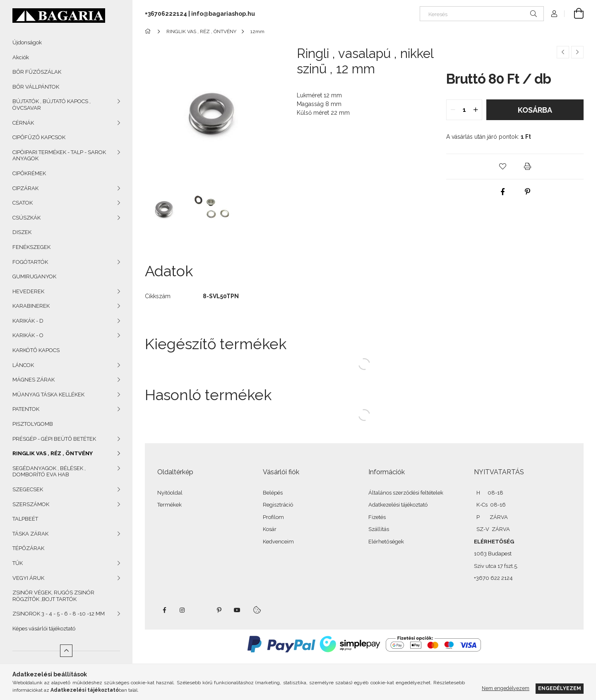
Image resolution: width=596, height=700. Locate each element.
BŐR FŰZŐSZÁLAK (37, 72)
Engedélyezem (560, 688)
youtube (237, 610)
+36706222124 (166, 14)
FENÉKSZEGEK (31, 247)
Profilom (273, 517)
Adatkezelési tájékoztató (398, 505)
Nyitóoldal (170, 493)
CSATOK (23, 203)
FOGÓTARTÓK (30, 262)
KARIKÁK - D (28, 321)
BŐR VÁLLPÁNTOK (36, 87)
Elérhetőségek (386, 542)
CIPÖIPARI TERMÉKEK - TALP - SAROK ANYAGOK (59, 156)
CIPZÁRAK (25, 188)
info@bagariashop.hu (223, 14)
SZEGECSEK (28, 489)
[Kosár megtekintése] (574, 14)
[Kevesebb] (66, 651)
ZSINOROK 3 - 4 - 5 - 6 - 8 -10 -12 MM (59, 614)
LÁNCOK (23, 365)
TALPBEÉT (25, 519)
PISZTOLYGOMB (33, 424)
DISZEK (22, 232)
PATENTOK (26, 409)
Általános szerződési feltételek (406, 493)
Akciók (21, 57)
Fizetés (377, 517)
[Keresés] (482, 14)
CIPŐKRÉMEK (29, 173)
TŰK (18, 563)
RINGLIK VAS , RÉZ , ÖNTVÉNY (53, 453)
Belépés (273, 493)
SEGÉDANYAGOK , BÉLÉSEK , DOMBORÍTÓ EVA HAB (49, 472)
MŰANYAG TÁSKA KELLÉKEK (48, 395)
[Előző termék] (563, 52)
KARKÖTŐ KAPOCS (36, 350)
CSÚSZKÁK (26, 218)
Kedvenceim (278, 542)
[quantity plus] (476, 110)
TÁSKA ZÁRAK (30, 534)
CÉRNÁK (23, 123)
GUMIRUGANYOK (34, 276)
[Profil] (554, 14)
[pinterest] (527, 192)
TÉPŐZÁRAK (28, 548)
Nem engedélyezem (506, 688)
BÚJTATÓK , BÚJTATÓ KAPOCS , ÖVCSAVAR (52, 105)
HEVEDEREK (28, 291)
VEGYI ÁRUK (28, 578)
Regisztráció (278, 505)
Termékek (169, 505)
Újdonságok (27, 42)
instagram (183, 610)
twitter (201, 610)
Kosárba (535, 110)
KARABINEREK (31, 306)
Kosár (270, 529)
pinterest (219, 610)
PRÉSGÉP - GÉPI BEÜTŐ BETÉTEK (54, 439)
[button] (502, 167)
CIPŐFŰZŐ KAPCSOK (39, 137)
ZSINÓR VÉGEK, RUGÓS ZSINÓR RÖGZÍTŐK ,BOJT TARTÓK (53, 596)
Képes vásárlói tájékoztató (44, 629)
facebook (164, 610)
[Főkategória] (149, 31)
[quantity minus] (453, 110)
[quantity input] (464, 110)
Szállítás (379, 529)
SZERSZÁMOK (31, 504)
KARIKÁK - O (28, 335)
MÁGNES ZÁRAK (34, 380)
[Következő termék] (577, 52)
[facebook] (502, 192)
